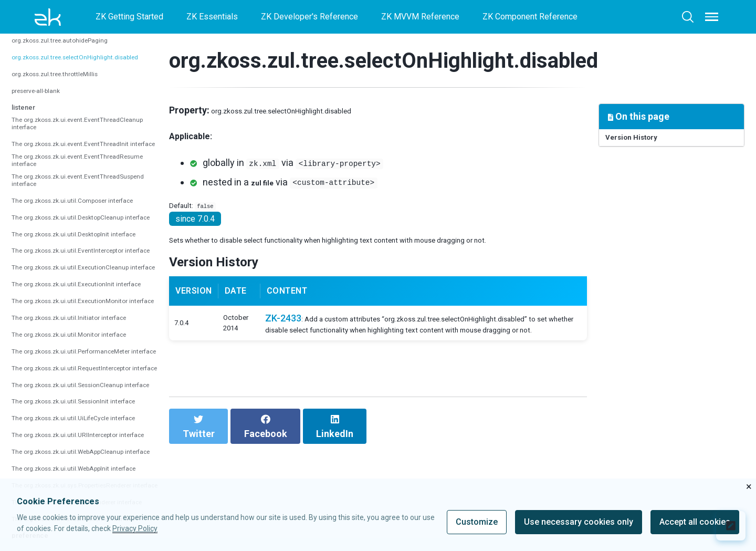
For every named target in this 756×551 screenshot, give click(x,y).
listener (28, 122)
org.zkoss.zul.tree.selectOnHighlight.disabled (95, 72)
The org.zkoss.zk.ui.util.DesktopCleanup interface (85, 297)
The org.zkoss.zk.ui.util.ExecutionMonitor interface (78, 428)
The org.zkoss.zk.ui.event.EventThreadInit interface (80, 179)
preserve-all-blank (45, 105)
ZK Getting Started (129, 17)
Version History (642, 141)
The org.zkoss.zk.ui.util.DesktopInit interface (76, 320)
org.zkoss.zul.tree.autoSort (61, 39)
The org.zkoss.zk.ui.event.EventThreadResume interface (89, 212)
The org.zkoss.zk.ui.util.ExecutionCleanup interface (79, 372)
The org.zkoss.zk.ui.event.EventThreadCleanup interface (88, 145)
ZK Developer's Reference (309, 17)
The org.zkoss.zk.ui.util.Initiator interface (68, 456)
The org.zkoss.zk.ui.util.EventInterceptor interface (85, 343)
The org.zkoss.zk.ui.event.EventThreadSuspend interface (90, 246)
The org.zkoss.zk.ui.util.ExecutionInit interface (78, 400)
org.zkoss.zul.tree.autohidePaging (74, 55)
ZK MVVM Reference (420, 17)
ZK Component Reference (530, 17)
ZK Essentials (212, 17)
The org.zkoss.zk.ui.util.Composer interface (73, 274)
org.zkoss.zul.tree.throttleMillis (69, 89)
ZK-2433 (295, 359)
